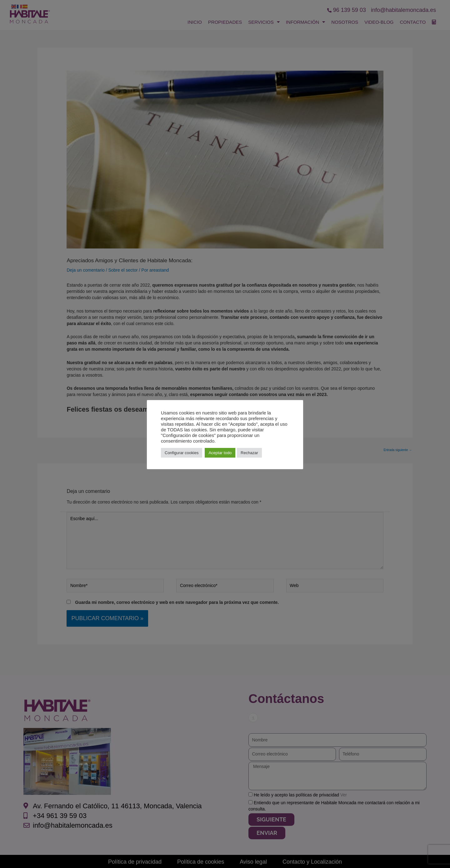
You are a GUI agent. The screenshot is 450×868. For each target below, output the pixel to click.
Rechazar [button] (249, 453)
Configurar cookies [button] (182, 453)
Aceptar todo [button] (220, 453)
